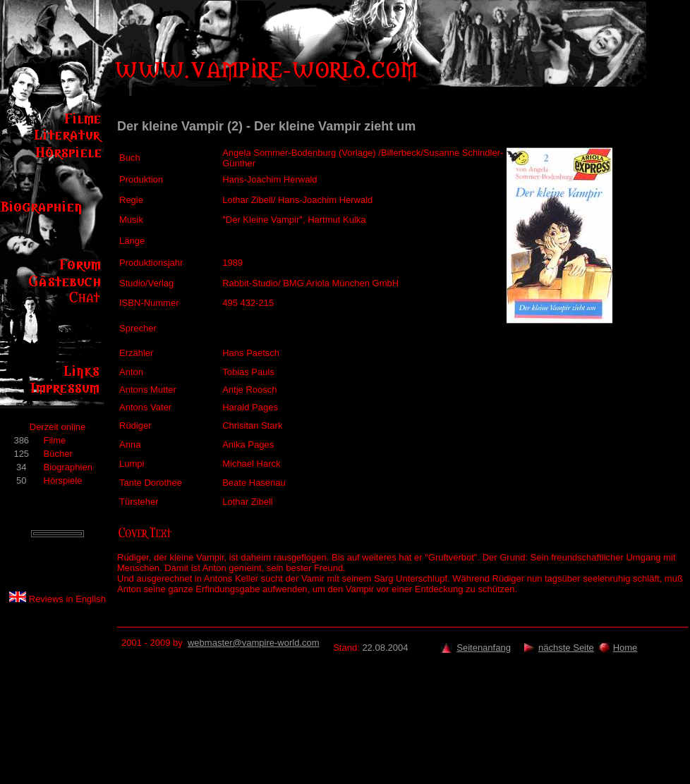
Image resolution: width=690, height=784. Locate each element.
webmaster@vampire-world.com (254, 643)
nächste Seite (566, 648)
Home (625, 648)
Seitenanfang (484, 648)
